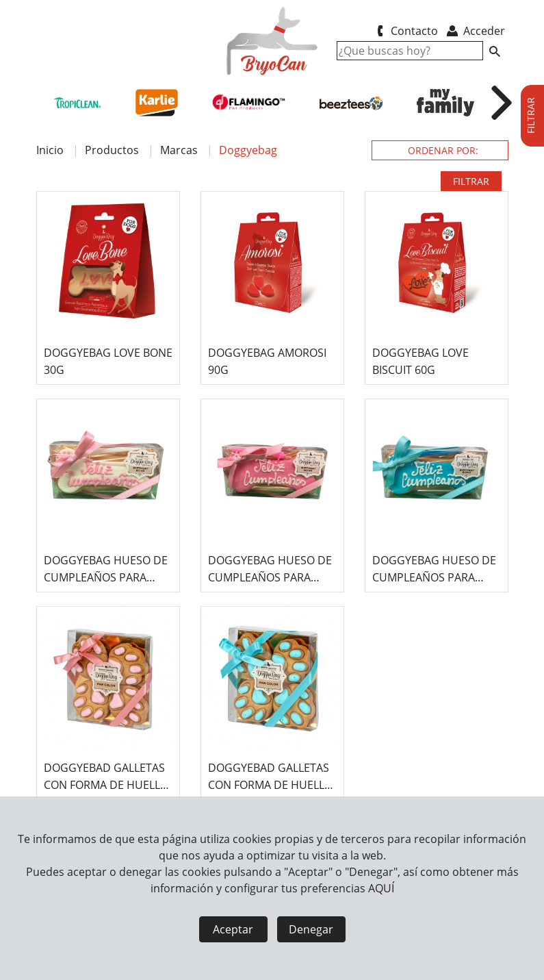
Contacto (405, 31)
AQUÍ (381, 888)
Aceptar (233, 929)
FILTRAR (471, 181)
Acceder (475, 31)
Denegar (311, 929)
